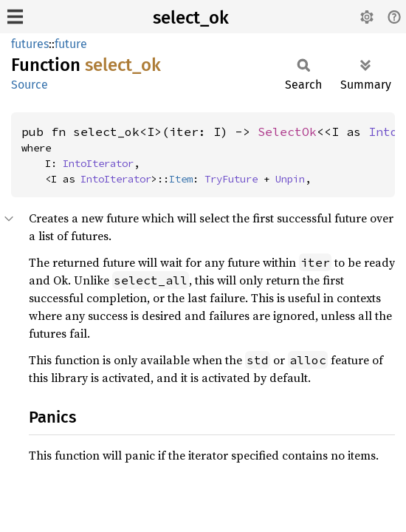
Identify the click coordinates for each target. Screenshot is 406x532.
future (71, 44)
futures (30, 44)
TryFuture (231, 179)
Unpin (290, 179)
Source (30, 85)
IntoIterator (98, 163)
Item (181, 179)
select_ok (191, 18)
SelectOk (287, 132)
